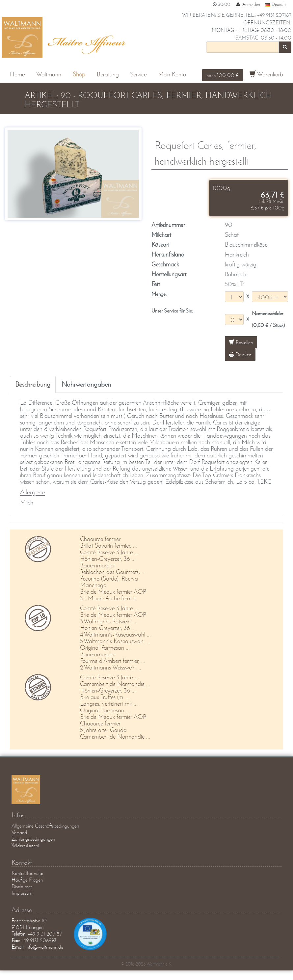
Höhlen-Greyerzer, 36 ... (108, 558)
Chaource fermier (100, 539)
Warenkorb (266, 74)
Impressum (22, 893)
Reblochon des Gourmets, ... (113, 572)
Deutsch (275, 4)
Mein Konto (172, 74)
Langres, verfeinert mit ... (109, 703)
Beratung (108, 74)
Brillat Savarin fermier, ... (108, 545)
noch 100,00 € (223, 75)
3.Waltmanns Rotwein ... (108, 621)
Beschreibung (33, 384)
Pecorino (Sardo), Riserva (109, 578)
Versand (19, 832)
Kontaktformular (27, 873)
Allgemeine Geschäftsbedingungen (45, 825)
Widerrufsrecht (25, 845)
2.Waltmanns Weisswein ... (111, 667)
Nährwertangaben (86, 384)
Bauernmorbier (97, 565)
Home (17, 74)
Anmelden (248, 4)
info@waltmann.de (44, 947)
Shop (79, 74)
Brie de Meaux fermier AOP (113, 591)
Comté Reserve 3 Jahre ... (109, 552)
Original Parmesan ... (105, 647)
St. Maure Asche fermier (108, 598)
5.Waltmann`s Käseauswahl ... (115, 641)
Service (138, 74)
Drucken (240, 354)
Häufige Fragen (27, 879)
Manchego (93, 585)
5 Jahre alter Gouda (103, 730)
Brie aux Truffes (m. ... (105, 697)
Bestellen (241, 342)
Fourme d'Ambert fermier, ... (113, 660)
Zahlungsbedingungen (33, 839)
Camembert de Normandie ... (115, 683)
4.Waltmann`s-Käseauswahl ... (115, 634)
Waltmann (49, 74)
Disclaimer (22, 886)
